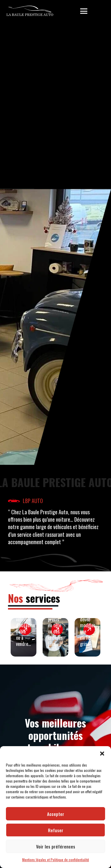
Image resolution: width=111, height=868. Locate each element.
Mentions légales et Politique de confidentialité (56, 860)
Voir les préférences (56, 846)
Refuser (56, 830)
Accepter (56, 814)
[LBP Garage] (30, 11)
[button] (102, 754)
